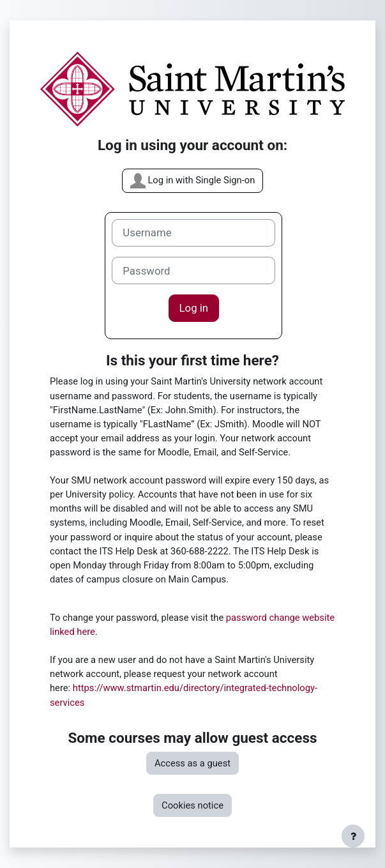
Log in (194, 308)
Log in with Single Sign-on (193, 181)
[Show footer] (353, 836)
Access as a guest (192, 763)
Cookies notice (192, 805)
